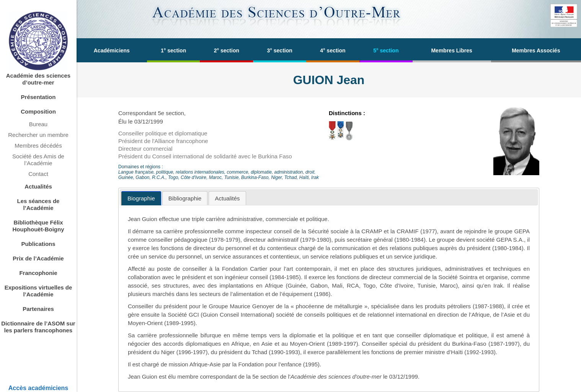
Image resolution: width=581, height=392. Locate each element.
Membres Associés (536, 50)
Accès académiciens (38, 388)
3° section (280, 50)
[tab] (141, 198)
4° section (333, 50)
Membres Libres (451, 50)
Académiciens (112, 50)
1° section (173, 50)
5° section (386, 50)
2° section (227, 50)
